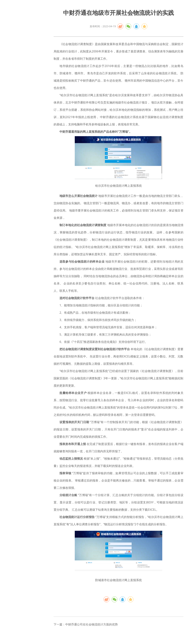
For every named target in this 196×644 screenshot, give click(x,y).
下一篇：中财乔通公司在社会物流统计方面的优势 (86, 626)
